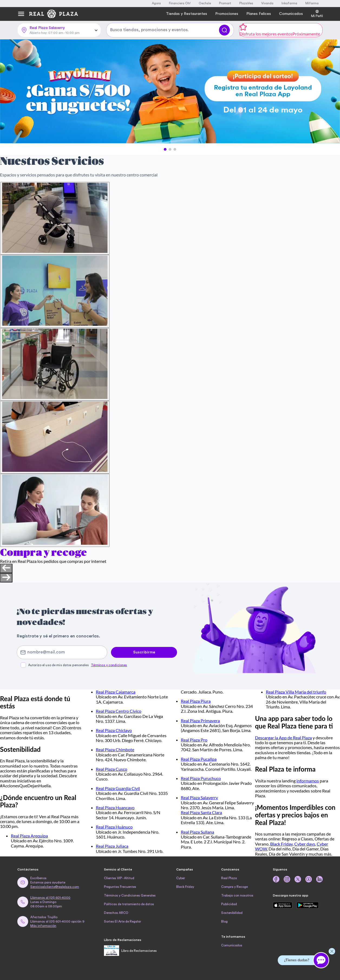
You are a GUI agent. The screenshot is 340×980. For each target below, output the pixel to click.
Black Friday (281, 844)
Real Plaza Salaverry (199, 797)
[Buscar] (224, 30)
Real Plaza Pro (194, 740)
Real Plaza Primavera (200, 721)
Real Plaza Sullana (197, 832)
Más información (43, 926)
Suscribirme (144, 652)
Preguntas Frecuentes (120, 887)
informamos (308, 781)
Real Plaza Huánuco (114, 827)
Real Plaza (229, 878)
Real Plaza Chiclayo (114, 730)
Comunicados (232, 945)
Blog (224, 921)
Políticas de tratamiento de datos (129, 904)
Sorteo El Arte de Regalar (122, 921)
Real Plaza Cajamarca (116, 692)
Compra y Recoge (234, 887)
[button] (165, 149)
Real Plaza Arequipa (29, 836)
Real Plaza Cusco (112, 769)
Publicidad (229, 904)
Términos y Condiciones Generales (130, 895)
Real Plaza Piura (196, 701)
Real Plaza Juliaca (112, 846)
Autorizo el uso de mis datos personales (78, 665)
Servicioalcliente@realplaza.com (55, 887)
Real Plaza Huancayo (115, 807)
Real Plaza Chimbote (115, 749)
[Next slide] (6, 578)
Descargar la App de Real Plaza (283, 738)
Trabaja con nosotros (237, 895)
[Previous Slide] (9, 92)
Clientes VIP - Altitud (119, 878)
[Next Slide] (331, 92)
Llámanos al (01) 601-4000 (50, 898)
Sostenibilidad (232, 913)
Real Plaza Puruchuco (201, 778)
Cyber (181, 878)
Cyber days (305, 844)
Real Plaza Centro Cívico (119, 711)
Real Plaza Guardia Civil (118, 788)
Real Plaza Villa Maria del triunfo (296, 692)
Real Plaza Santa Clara (201, 812)
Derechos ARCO (116, 913)
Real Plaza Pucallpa (199, 759)
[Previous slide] (6, 568)
